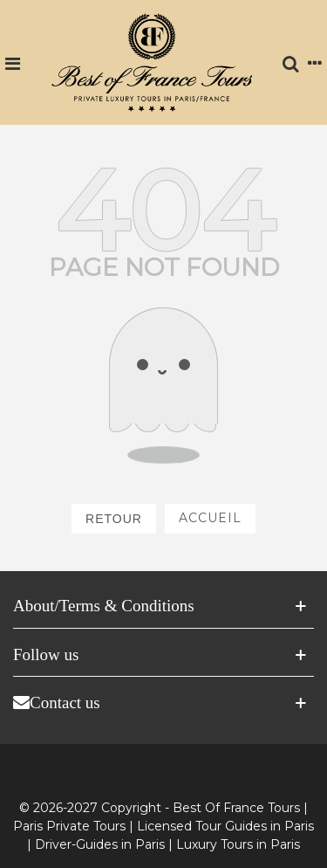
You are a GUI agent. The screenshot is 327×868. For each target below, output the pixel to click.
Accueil (210, 518)
